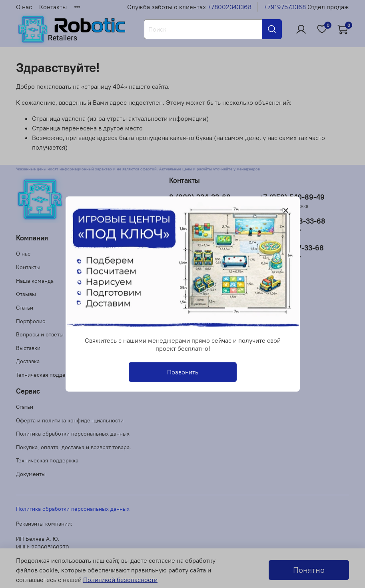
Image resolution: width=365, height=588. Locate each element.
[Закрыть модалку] (286, 211)
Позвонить (183, 372)
